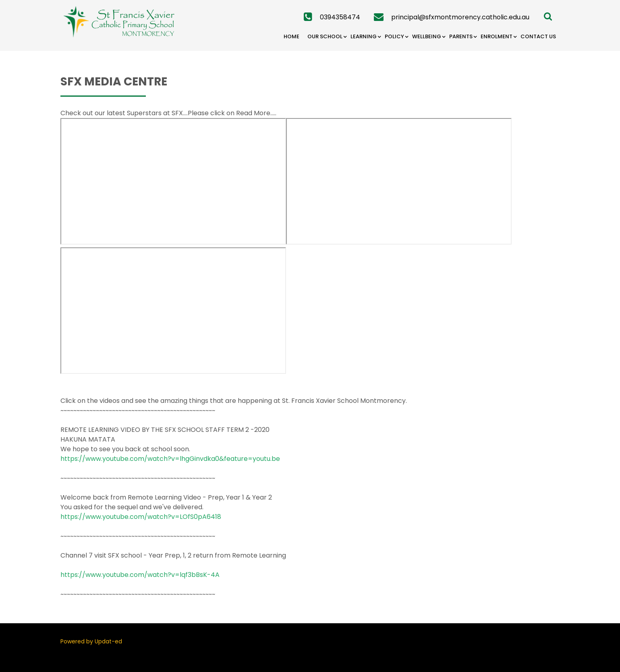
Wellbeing (427, 36)
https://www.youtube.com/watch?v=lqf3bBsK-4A (140, 575)
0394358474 (340, 17)
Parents (461, 36)
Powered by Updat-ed (91, 641)
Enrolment (497, 36)
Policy (394, 36)
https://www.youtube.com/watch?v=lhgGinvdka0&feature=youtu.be (170, 459)
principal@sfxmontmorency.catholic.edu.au (460, 17)
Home (291, 36)
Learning (364, 36)
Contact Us (538, 36)
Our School (325, 36)
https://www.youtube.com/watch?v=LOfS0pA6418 (141, 517)
